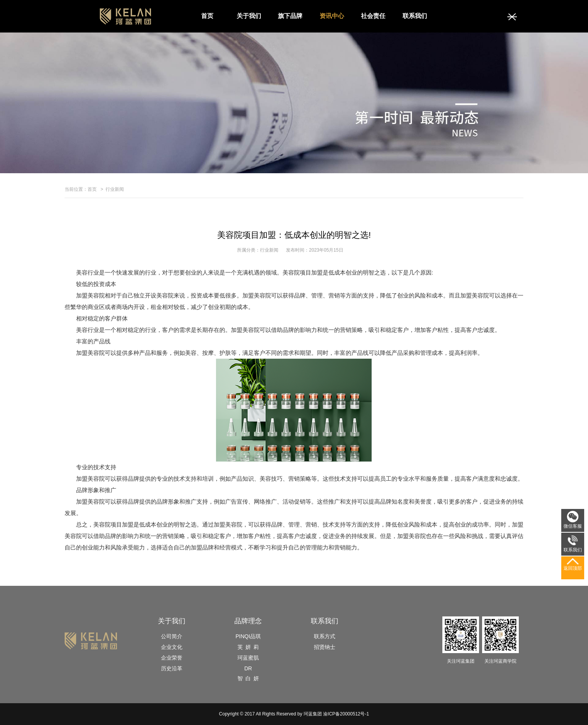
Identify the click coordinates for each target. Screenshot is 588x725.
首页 (207, 16)
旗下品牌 (290, 16)
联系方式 (325, 636)
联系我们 (415, 16)
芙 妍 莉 (248, 647)
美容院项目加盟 (113, 524)
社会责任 (373, 16)
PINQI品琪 (248, 636)
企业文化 (172, 647)
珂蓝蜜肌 (248, 658)
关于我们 (249, 16)
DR (248, 668)
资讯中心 (332, 16)
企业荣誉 (172, 658)
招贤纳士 (325, 647)
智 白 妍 (248, 678)
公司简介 (172, 636)
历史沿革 (172, 668)
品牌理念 (248, 621)
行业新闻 (115, 189)
